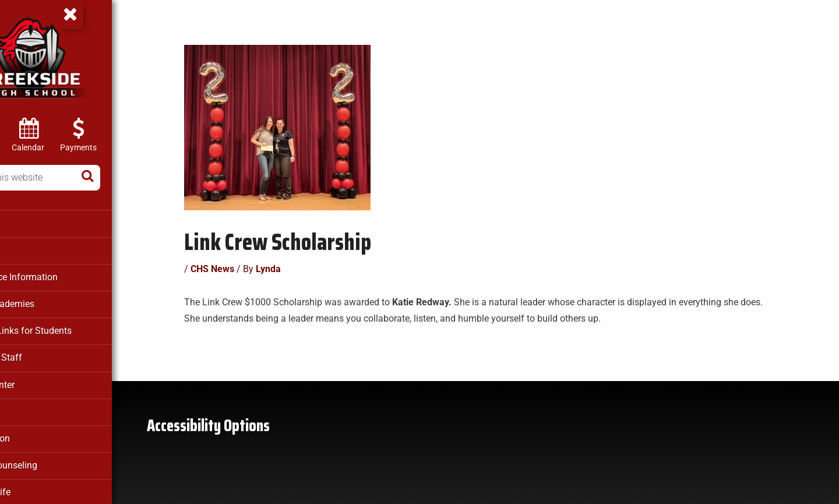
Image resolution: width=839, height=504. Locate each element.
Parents (27, 407)
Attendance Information (58, 276)
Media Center (38, 380)
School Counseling (48, 459)
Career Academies (47, 302)
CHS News (238, 262)
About (23, 223)
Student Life (35, 485)
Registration (35, 433)
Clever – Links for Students (65, 328)
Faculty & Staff (40, 354)
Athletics (29, 249)
